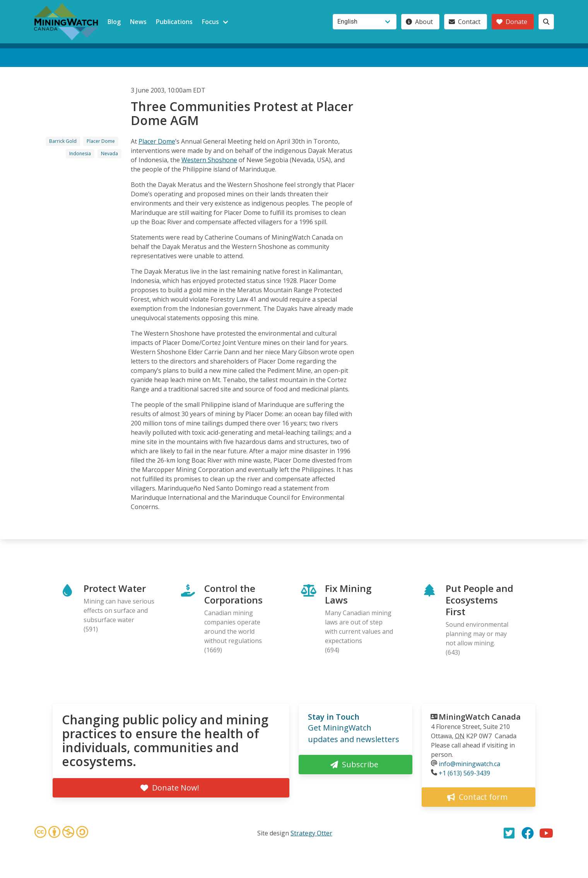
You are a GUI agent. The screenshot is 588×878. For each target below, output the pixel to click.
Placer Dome (101, 141)
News (138, 22)
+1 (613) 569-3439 (464, 773)
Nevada (109, 153)
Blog (114, 22)
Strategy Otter (311, 833)
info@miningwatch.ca (469, 764)
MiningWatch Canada (480, 717)
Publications (174, 22)
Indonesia (80, 153)
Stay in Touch (334, 717)
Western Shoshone (209, 160)
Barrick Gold (63, 141)
